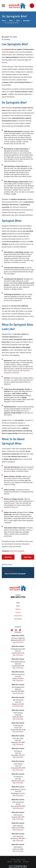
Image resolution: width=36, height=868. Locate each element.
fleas (28, 371)
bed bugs (16, 373)
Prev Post (8, 557)
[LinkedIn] (24, 630)
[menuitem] (10, 862)
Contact (18, 609)
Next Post (28, 557)
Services (18, 612)
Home (18, 606)
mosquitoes (7, 373)
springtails (8, 49)
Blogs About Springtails (17, 551)
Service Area (18, 616)
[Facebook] (12, 630)
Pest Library (18, 619)
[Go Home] (4, 21)
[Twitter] (20, 630)
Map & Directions (18, 642)
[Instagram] (16, 630)
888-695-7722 (18, 597)
